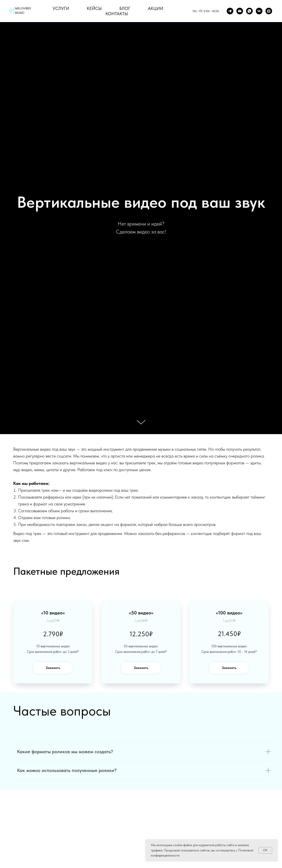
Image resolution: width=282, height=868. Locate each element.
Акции (156, 8)
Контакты (117, 14)
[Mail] (240, 11)
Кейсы (94, 8)
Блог (125, 8)
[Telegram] (230, 11)
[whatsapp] (249, 11)
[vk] (259, 11)
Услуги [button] (61, 8)
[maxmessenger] (269, 11)
